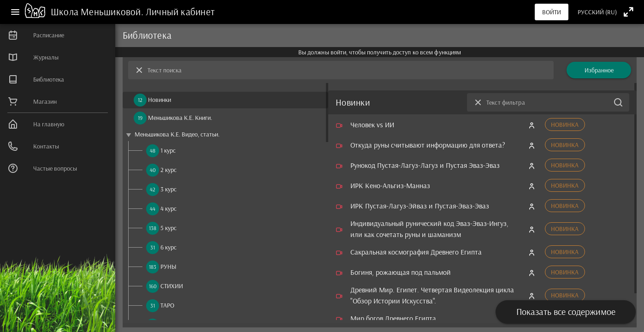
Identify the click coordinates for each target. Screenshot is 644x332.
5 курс (168, 228)
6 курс (168, 247)
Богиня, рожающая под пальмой (401, 272)
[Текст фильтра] (548, 102)
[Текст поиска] (348, 70)
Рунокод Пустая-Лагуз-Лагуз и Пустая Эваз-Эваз (425, 165)
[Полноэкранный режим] (629, 12)
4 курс (168, 208)
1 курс (168, 150)
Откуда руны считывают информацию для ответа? (428, 145)
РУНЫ (168, 267)
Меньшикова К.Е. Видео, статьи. (177, 134)
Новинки (160, 100)
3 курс (168, 189)
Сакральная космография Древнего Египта (416, 252)
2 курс (168, 170)
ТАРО (167, 305)
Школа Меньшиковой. (98, 12)
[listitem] (58, 35)
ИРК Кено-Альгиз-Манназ (390, 185)
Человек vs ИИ (372, 125)
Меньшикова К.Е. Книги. (180, 118)
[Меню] (15, 12)
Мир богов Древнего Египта (393, 318)
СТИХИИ (172, 286)
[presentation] (566, 271)
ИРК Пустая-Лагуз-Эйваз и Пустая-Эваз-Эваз (420, 206)
